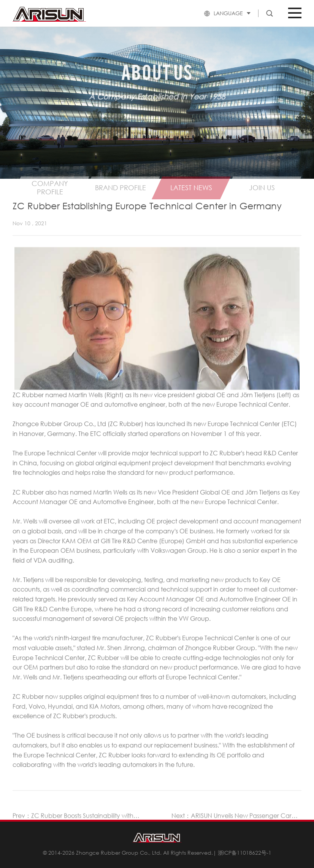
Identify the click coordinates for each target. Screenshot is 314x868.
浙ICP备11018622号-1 (245, 853)
